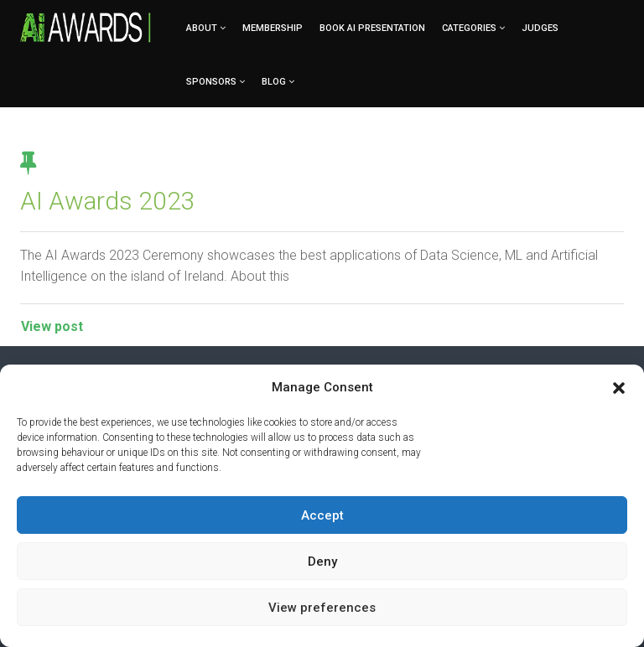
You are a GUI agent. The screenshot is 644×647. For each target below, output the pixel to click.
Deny (322, 562)
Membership (273, 28)
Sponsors (211, 82)
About (202, 28)
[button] (619, 388)
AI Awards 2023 (108, 201)
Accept (322, 515)
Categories (469, 28)
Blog (274, 82)
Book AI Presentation (372, 28)
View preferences (322, 608)
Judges (540, 28)
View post (52, 326)
